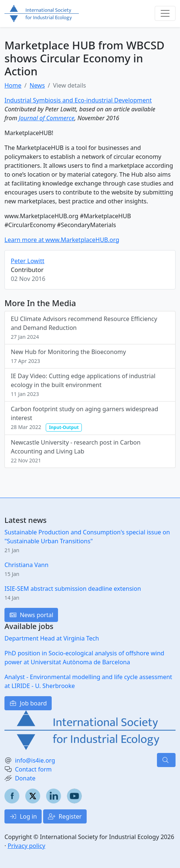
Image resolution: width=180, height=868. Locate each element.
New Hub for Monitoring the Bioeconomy (68, 356)
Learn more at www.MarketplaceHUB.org (62, 240)
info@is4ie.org (35, 760)
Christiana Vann (26, 565)
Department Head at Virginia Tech (52, 638)
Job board (28, 703)
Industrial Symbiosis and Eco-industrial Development (78, 100)
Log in (23, 816)
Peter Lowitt (28, 261)
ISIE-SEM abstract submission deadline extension (73, 589)
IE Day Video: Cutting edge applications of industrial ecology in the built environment (83, 385)
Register (65, 816)
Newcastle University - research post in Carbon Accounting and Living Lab (76, 451)
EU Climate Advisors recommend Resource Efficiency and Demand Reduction (84, 327)
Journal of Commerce (46, 118)
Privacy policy (26, 846)
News (37, 85)
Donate (25, 778)
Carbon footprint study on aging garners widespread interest (84, 418)
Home (13, 85)
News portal (31, 615)
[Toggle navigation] (165, 13)
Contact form (33, 769)
